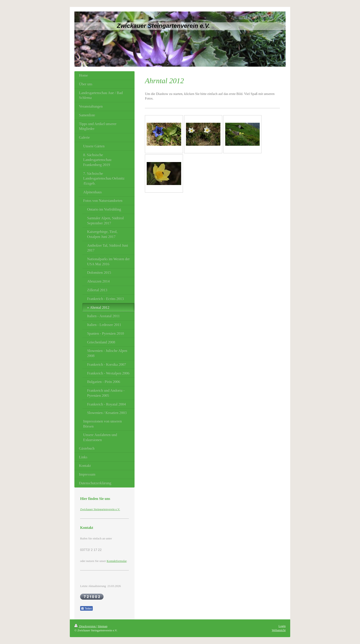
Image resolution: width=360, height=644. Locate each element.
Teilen (86, 609)
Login (282, 626)
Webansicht (279, 630)
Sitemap (103, 626)
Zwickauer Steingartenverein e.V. (100, 509)
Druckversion (85, 626)
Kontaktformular (117, 561)
